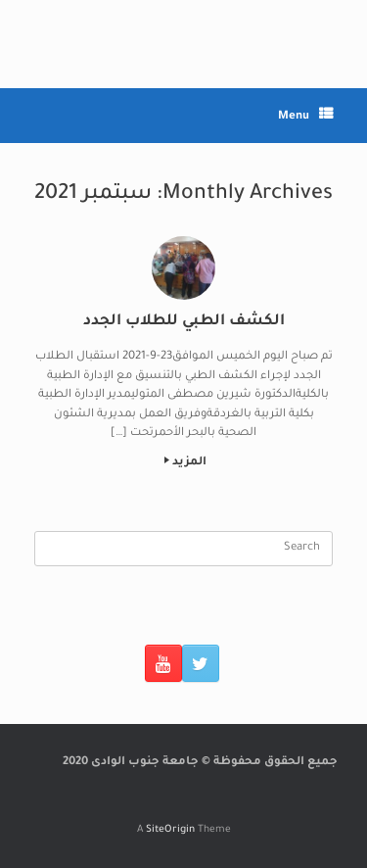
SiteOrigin (170, 830)
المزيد (185, 463)
